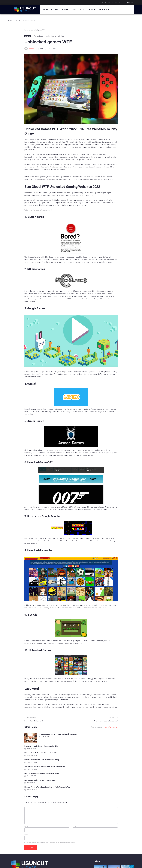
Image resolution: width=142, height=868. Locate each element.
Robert (32, 49)
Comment (27, 781)
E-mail (75, 801)
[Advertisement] (64, 174)
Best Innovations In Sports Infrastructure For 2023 (90, 734)
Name (27, 801)
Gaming (17, 20)
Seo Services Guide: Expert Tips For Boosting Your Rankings (45, 753)
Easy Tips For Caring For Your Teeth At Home (40, 760)
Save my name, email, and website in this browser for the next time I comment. (51, 817)
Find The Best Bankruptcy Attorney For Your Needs (90, 753)
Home (10, 20)
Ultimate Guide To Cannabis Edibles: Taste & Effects (42, 746)
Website (27, 809)
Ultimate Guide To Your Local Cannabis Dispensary (90, 746)
